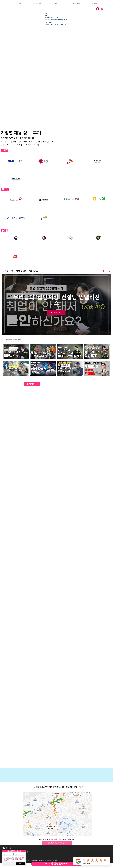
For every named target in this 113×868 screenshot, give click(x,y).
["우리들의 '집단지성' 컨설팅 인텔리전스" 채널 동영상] (56, 361)
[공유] (103, 271)
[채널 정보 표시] (108, 271)
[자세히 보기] (56, 864)
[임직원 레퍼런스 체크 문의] (57, 843)
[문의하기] (32, 384)
